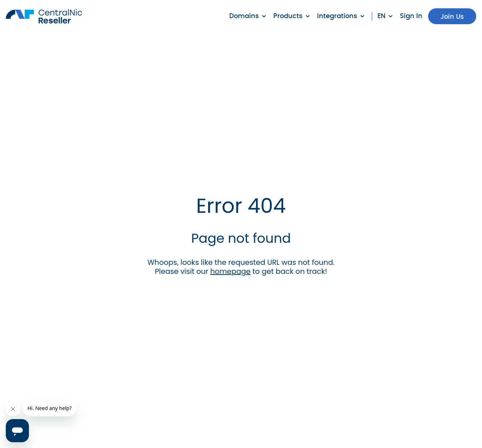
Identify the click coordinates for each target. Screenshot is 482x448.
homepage (230, 271)
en (381, 16)
